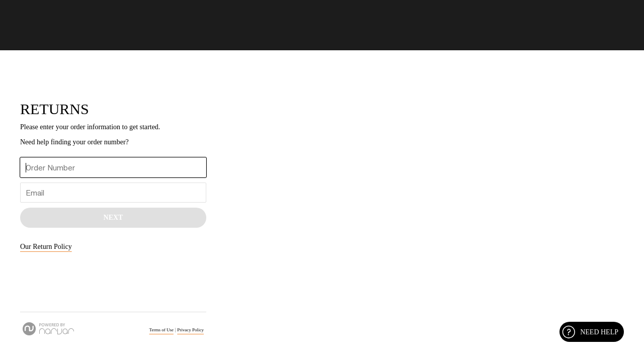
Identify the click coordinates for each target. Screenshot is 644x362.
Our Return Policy (46, 247)
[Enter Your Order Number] (113, 167)
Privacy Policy (190, 330)
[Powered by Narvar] (48, 329)
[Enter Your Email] (113, 193)
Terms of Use (162, 330)
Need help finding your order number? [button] (74, 142)
